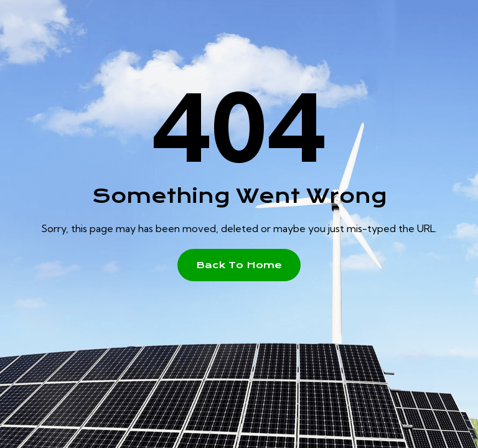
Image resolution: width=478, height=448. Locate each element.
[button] (239, 265)
